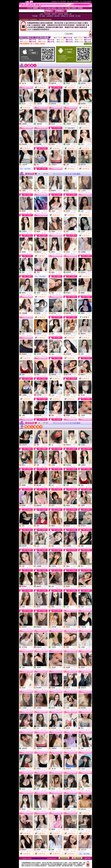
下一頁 (69, 174)
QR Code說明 (88, 44)
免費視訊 (45, 83)
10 (66, 174)
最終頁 (78, 174)
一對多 (31, 83)
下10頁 (74, 174)
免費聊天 (89, 313)
